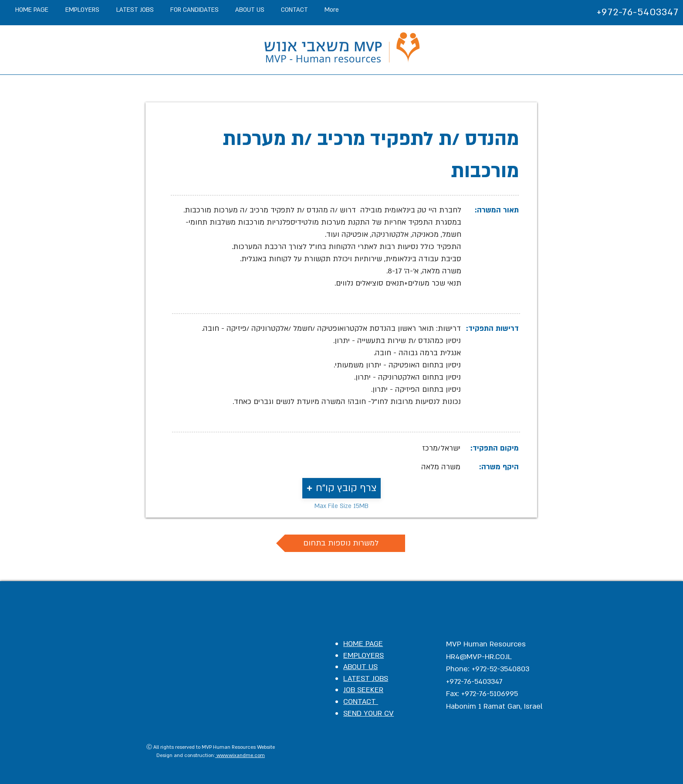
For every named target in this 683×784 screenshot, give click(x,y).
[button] (341, 488)
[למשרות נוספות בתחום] (341, 543)
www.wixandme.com (240, 755)
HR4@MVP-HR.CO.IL (479, 657)
